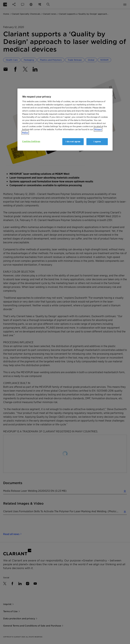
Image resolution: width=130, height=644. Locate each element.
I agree (97, 142)
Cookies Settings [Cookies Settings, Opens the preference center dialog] (31, 141)
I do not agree (73, 142)
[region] (65, 120)
